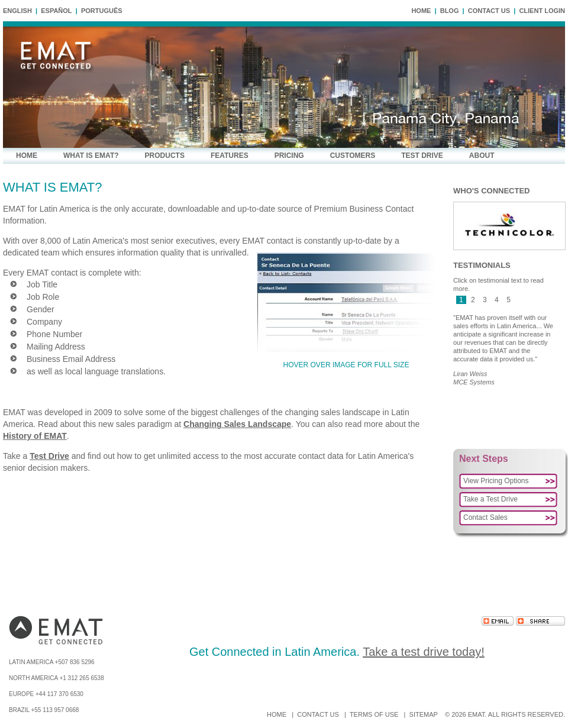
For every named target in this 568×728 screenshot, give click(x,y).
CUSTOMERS (353, 156)
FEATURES (230, 156)
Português (102, 11)
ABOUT (482, 156)
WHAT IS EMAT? (91, 156)
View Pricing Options (496, 481)
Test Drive (49, 456)
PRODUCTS (165, 156)
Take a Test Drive (490, 499)
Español (56, 11)
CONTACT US (489, 11)
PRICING (289, 156)
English (17, 11)
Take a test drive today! (424, 652)
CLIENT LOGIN (542, 11)
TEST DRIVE (422, 156)
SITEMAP (424, 714)
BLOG (450, 11)
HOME (421, 11)
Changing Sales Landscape (237, 424)
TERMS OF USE (374, 714)
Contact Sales (485, 517)
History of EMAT (35, 436)
